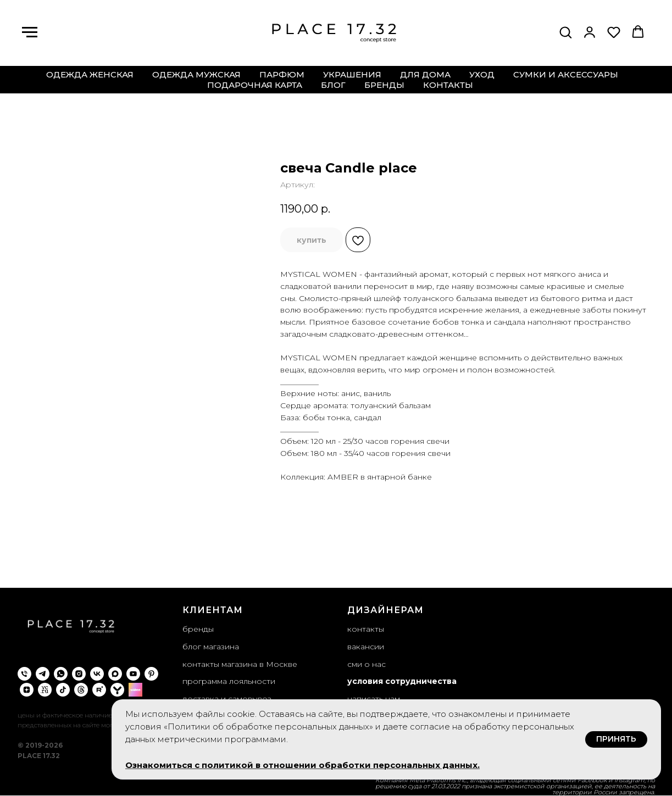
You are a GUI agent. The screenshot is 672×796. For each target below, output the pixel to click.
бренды (384, 85)
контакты (448, 85)
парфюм (282, 74)
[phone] (24, 674)
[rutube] (99, 690)
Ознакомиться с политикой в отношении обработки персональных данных (301, 765)
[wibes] (135, 690)
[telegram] (43, 674)
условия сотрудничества (402, 681)
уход (482, 74)
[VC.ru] (45, 690)
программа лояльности (229, 681)
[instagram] (79, 674)
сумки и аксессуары (566, 74)
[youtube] (133, 674)
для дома (425, 74)
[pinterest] (151, 674)
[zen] (27, 690)
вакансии (366, 647)
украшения (352, 74)
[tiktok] (63, 690)
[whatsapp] (61, 674)
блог (333, 85)
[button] (565, 32)
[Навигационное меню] (30, 32)
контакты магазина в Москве (240, 664)
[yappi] (117, 690)
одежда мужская (196, 74)
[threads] (81, 690)
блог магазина (211, 647)
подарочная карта (255, 85)
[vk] (97, 674)
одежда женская (90, 74)
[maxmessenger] (115, 674)
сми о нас (366, 664)
